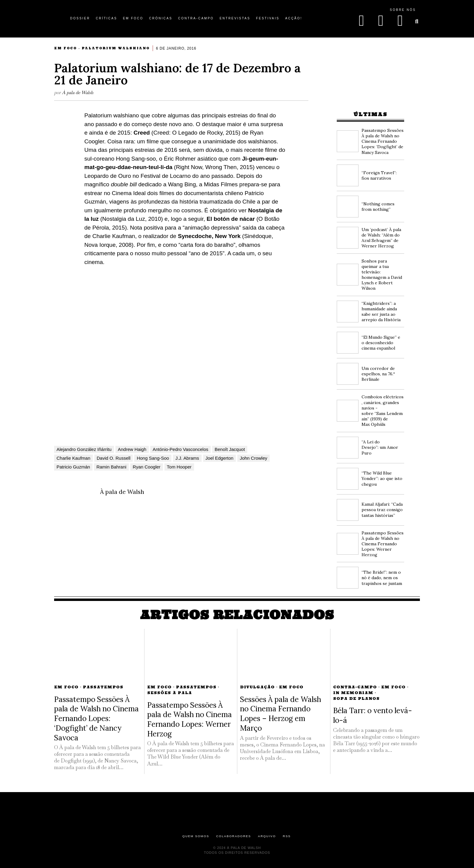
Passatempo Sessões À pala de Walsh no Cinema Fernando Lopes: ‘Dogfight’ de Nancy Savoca (383, 141)
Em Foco (65, 48)
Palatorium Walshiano (116, 48)
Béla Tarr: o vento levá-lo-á (373, 715)
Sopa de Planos (356, 698)
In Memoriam (353, 693)
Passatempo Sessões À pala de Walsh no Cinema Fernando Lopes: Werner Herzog (383, 544)
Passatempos (103, 687)
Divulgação (257, 687)
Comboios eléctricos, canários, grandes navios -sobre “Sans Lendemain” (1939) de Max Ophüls (383, 411)
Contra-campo (355, 687)
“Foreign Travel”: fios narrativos (379, 175)
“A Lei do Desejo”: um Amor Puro (380, 447)
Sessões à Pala (170, 693)
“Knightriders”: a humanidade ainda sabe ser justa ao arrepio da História (381, 312)
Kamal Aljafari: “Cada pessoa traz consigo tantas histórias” (382, 510)
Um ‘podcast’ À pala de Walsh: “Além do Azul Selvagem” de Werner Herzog (381, 238)
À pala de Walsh (78, 92)
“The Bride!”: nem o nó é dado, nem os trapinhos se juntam (382, 578)
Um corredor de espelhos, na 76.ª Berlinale (378, 374)
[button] (417, 21)
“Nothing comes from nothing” (378, 207)
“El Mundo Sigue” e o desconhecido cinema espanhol (381, 343)
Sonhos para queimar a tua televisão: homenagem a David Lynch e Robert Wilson (382, 275)
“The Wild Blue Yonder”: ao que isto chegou (382, 478)
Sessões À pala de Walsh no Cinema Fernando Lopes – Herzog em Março (281, 714)
